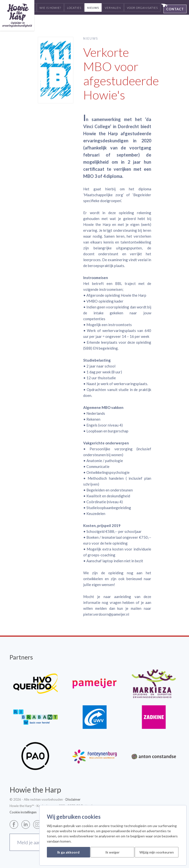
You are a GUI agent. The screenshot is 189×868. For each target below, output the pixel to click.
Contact (175, 9)
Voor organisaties (142, 8)
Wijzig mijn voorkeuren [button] (157, 852)
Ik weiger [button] (112, 852)
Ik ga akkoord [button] (68, 852)
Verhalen (113, 8)
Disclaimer (73, 799)
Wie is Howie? (50, 8)
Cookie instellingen (23, 812)
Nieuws (93, 8)
